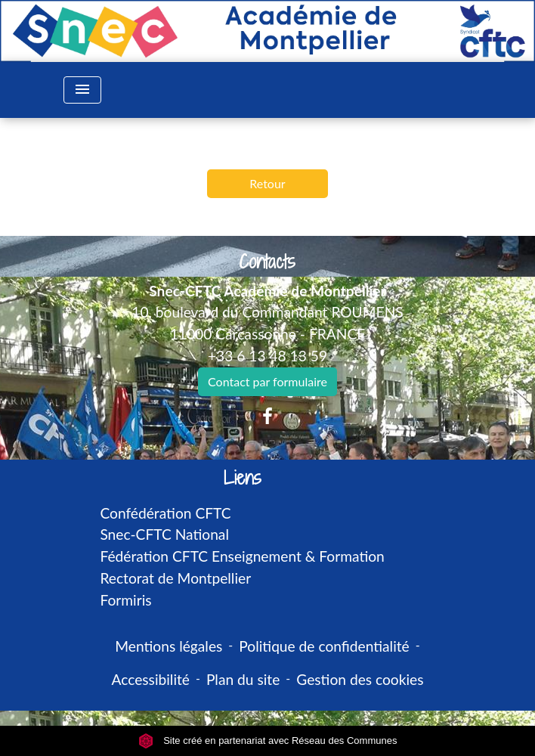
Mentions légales (169, 646)
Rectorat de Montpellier (175, 578)
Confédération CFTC (165, 513)
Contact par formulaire (267, 381)
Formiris (125, 600)
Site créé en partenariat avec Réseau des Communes (268, 741)
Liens (243, 478)
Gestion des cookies (360, 679)
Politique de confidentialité (324, 646)
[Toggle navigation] (82, 90)
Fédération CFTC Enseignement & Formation (242, 556)
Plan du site (243, 679)
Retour (267, 183)
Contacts (267, 262)
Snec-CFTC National (164, 534)
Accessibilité (150, 679)
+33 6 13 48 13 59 (267, 356)
